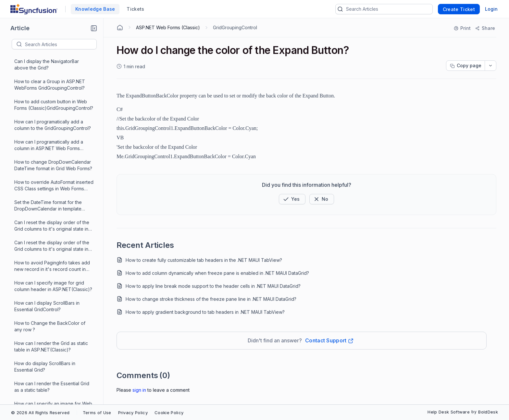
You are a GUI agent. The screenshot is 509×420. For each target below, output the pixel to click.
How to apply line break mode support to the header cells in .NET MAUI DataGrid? (213, 286)
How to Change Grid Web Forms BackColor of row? (49, 241)
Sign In (139, 390)
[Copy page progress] (466, 66)
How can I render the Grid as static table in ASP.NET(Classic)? (51, 160)
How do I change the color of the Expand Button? (52, 382)
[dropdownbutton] (490, 66)
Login (491, 9)
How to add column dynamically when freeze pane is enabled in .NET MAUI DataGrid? (217, 273)
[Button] (322, 199)
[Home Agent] (120, 28)
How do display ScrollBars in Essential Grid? (45, 180)
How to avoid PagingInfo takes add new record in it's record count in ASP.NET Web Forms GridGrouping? (52, 80)
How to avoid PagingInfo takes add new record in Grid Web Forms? (52, 261)
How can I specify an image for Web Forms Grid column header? (53, 221)
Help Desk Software (449, 412)
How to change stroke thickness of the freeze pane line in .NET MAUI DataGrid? (211, 299)
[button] (94, 28)
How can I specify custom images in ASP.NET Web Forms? (52, 301)
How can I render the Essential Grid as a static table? (52, 201)
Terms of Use (97, 413)
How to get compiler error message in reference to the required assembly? (52, 362)
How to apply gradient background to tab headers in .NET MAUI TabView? (205, 312)
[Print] (463, 28)
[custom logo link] (34, 9)
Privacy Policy (133, 413)
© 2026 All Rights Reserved (40, 413)
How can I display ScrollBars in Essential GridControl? (47, 120)
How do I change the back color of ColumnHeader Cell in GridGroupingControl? (52, 281)
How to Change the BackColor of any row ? (50, 140)
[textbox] (61, 44)
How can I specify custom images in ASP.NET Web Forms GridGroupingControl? (52, 342)
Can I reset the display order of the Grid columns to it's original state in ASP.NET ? (52, 60)
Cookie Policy (169, 413)
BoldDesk (488, 412)
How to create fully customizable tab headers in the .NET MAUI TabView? (204, 260)
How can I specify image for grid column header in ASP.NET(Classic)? (53, 100)
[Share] (485, 28)
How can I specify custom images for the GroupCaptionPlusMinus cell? (54, 321)
